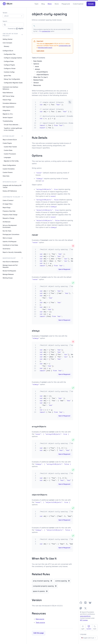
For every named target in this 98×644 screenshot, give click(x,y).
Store (57, 4)
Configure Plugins (9, 65)
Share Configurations (9, 165)
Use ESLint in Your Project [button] (13, 35)
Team (36, 4)
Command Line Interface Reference (10, 88)
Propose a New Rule (9, 211)
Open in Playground (64, 269)
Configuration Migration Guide (13, 83)
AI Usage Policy (8, 204)
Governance (6, 249)
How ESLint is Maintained (11, 262)
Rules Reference (8, 93)
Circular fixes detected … (12, 125)
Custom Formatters (9, 169)
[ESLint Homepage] (7, 4)
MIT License (84, 620)
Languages (7, 157)
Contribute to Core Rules (10, 245)
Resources (37, 85)
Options (36, 64)
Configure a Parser (10, 68)
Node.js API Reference (10, 191)
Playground (66, 4)
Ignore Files (7, 76)
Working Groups (8, 278)
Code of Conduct (8, 200)
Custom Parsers (8, 172)
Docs (50, 4)
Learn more (40, 51)
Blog (43, 4)
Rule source (40, 619)
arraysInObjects (42, 72)
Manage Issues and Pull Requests (10, 266)
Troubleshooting (8, 121)
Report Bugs (7, 207)
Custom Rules (8, 150)
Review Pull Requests (9, 271)
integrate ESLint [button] (13, 182)
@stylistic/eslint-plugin (45, 48)
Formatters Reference (9, 103)
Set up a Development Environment (10, 226)
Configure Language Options (13, 58)
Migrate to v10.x (8, 114)
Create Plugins (7, 143)
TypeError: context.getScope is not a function (13, 129)
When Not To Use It (40, 77)
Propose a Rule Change (10, 215)
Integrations (6, 110)
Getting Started (8, 39)
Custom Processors (10, 154)
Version (36, 83)
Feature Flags (7, 100)
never (37, 66)
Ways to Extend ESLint (10, 140)
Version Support (8, 117)
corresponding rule (65, 46)
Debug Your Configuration (12, 79)
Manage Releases (8, 274)
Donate (91, 4)
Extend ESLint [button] (13, 136)
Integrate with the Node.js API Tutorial (12, 186)
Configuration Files (10, 54)
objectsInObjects (43, 75)
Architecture (7, 222)
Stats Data (6, 176)
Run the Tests (7, 231)
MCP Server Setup (8, 96)
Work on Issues (7, 238)
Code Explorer (78, 4)
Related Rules (38, 80)
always (37, 69)
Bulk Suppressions (8, 107)
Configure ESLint (8, 51)
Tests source (40, 622)
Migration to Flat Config (11, 161)
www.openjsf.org (85, 616)
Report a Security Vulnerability (12, 252)
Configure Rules (9, 61)
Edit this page (39, 633)
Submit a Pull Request (10, 242)
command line (46, 31)
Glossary (7, 46)
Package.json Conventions (11, 234)
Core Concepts (7, 43)
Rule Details (38, 61)
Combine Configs (9, 72)
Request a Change (8, 218)
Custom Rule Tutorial (10, 147)
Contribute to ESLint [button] (13, 197)
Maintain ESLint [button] (13, 258)
